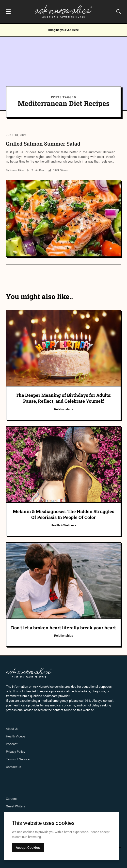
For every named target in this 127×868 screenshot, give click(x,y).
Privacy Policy (16, 752)
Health (11, 736)
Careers (11, 799)
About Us (12, 729)
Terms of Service (18, 759)
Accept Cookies (28, 848)
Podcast (12, 744)
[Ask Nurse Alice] (63, 11)
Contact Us (14, 767)
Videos (21, 736)
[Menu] (8, 12)
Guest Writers (16, 806)
